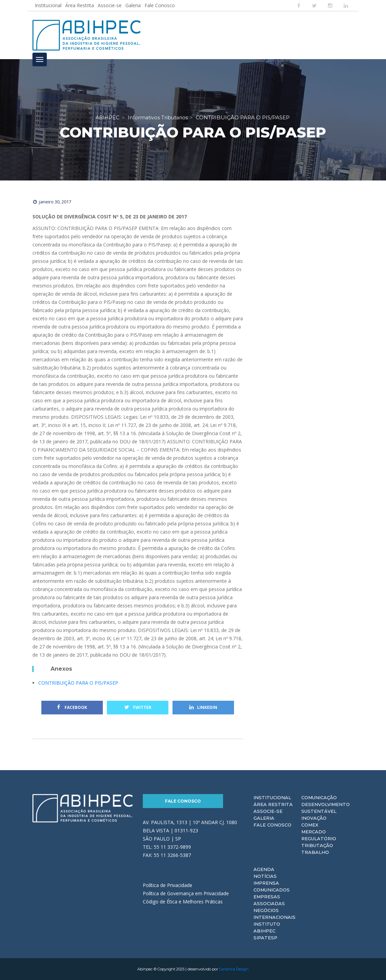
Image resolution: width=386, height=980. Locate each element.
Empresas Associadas (269, 900)
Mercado (314, 832)
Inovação (314, 818)
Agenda (264, 869)
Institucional (48, 5)
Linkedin (203, 707)
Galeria (133, 5)
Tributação (317, 845)
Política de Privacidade (168, 885)
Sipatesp (265, 938)
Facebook (72, 707)
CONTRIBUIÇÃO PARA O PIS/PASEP (78, 683)
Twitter (138, 707)
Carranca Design (234, 969)
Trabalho (315, 852)
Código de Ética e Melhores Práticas (183, 902)
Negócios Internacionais (274, 914)
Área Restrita (80, 5)
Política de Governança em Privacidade (186, 893)
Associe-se (110, 5)
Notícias (265, 876)
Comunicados (272, 890)
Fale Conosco (160, 5)
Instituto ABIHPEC (267, 927)
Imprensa (266, 883)
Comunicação (319, 797)
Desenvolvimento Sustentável (326, 808)
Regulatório (319, 838)
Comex (310, 825)
